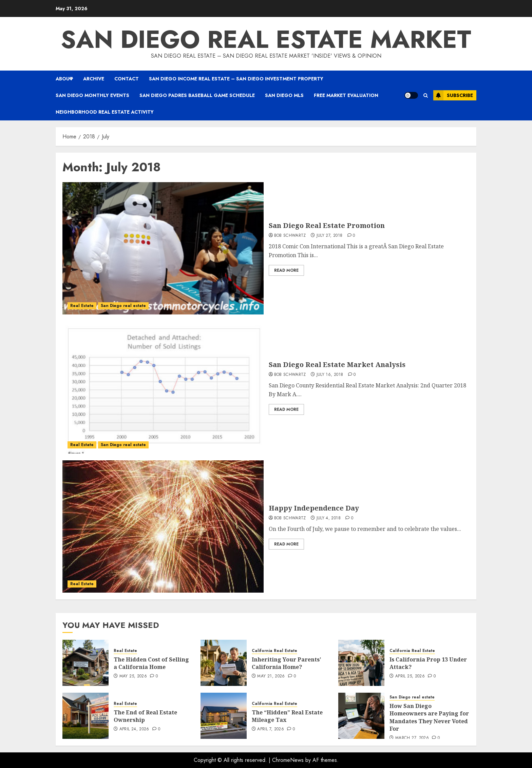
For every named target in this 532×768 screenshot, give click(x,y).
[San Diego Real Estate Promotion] (163, 248)
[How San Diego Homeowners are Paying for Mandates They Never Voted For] (361, 716)
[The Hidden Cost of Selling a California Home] (85, 663)
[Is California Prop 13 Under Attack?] (361, 663)
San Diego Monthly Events (92, 95)
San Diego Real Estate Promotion (327, 225)
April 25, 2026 (410, 676)
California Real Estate (274, 651)
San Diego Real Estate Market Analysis (337, 364)
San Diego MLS (284, 95)
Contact (127, 79)
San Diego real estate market (266, 39)
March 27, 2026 (412, 738)
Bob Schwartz (290, 236)
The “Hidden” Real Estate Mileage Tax (287, 716)
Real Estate (82, 306)
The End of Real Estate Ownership (145, 716)
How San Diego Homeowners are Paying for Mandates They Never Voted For (429, 717)
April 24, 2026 (134, 729)
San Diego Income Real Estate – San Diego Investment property (236, 79)
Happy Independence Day (314, 508)
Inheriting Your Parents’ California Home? (286, 663)
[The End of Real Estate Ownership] (85, 716)
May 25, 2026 (133, 676)
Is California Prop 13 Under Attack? (428, 663)
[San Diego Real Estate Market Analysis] (163, 387)
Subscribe (453, 95)
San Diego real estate (123, 306)
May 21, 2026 (271, 676)
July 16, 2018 (330, 375)
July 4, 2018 (329, 518)
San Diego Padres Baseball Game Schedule (197, 95)
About (64, 79)
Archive (94, 79)
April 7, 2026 (271, 729)
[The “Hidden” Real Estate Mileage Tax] (224, 716)
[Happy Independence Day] (163, 526)
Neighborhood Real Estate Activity (105, 112)
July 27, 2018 (330, 236)
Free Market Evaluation (346, 95)
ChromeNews (288, 760)
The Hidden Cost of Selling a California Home (151, 663)
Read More (286, 270)
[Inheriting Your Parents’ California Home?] (224, 663)
